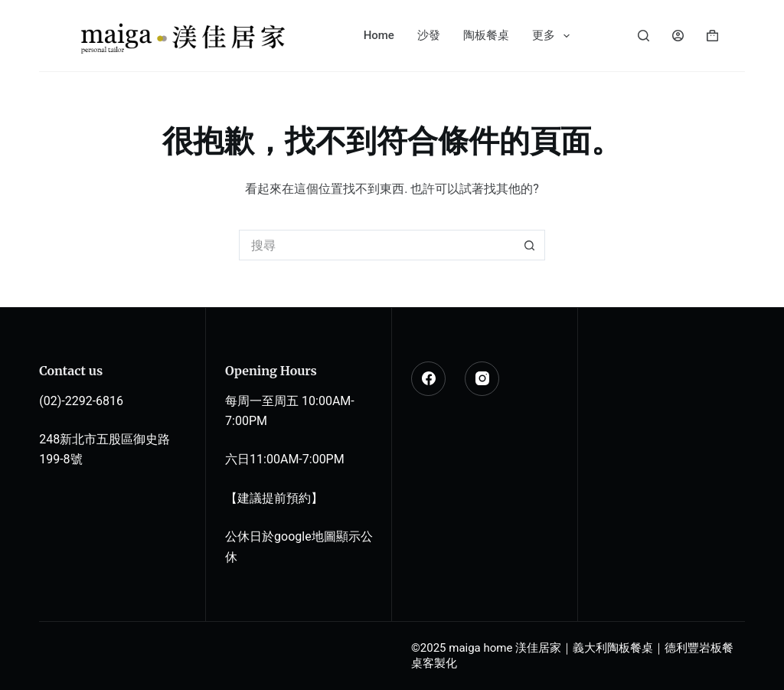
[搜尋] (644, 36)
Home (379, 35)
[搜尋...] (377, 245)
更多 (554, 36)
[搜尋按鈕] (530, 245)
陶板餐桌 (486, 35)
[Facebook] (428, 379)
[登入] (678, 36)
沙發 (429, 35)
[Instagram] (482, 379)
